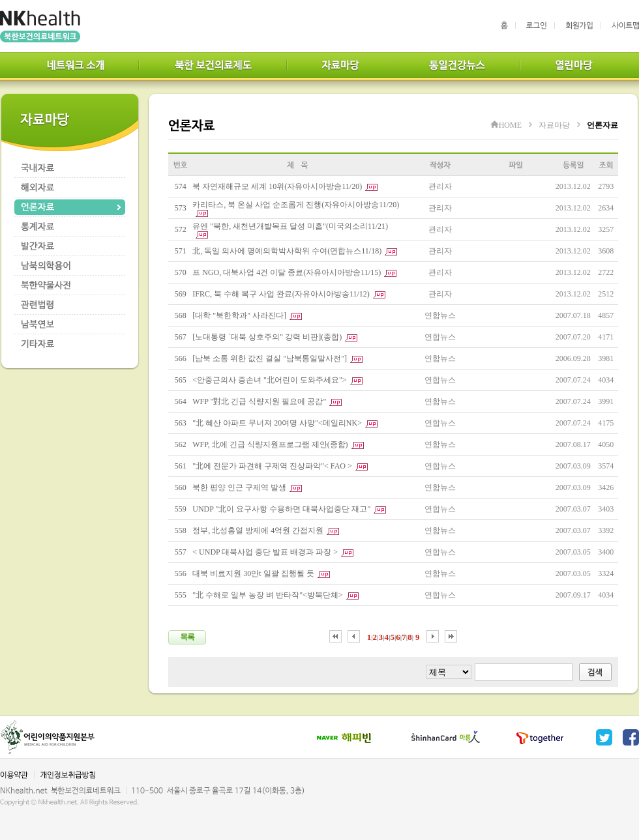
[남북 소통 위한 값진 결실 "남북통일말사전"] (270, 358)
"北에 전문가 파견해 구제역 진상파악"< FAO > (272, 466)
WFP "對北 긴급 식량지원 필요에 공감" (259, 401)
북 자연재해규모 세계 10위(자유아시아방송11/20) (277, 186)
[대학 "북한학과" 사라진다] (239, 315)
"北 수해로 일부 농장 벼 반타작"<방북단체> (267, 595)
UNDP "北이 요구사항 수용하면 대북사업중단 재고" (281, 509)
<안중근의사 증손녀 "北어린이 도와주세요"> (269, 380)
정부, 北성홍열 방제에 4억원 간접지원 (258, 530)
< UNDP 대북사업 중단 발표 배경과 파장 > (265, 552)
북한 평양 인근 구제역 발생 (239, 487)
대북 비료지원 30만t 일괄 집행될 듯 (253, 573)
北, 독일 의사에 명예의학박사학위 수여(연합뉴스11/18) (287, 251)
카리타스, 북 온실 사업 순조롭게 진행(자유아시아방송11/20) (296, 205)
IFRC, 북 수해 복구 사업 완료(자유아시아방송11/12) (281, 294)
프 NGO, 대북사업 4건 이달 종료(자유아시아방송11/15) (287, 272)
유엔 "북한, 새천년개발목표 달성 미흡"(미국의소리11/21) (290, 226)
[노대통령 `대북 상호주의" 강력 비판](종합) (267, 337)
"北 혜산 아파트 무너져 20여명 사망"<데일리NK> (277, 423)
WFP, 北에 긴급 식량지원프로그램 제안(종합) (270, 444)
